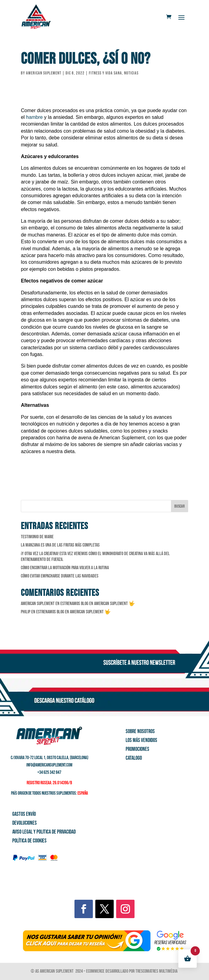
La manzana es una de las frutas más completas (60, 545)
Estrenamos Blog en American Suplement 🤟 (98, 604)
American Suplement (44, 73)
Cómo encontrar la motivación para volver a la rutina (65, 568)
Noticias (131, 73)
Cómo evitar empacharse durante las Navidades (60, 576)
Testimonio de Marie (37, 537)
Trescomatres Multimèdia (157, 971)
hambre (34, 117)
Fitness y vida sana (105, 73)
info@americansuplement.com (49, 765)
